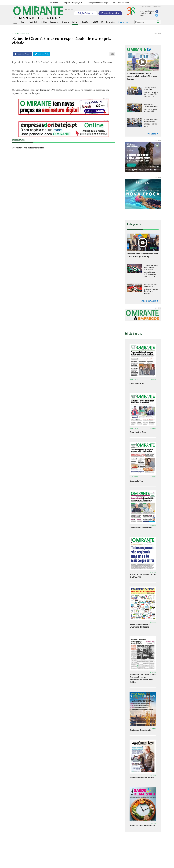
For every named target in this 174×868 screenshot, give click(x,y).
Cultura (15, 34)
